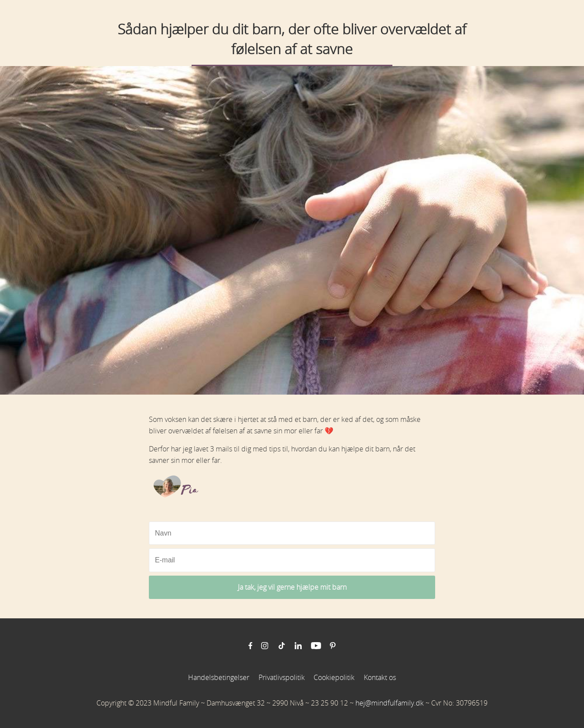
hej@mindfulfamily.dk (390, 703)
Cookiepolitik (334, 677)
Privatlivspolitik (282, 677)
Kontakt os (380, 677)
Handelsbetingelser (219, 677)
